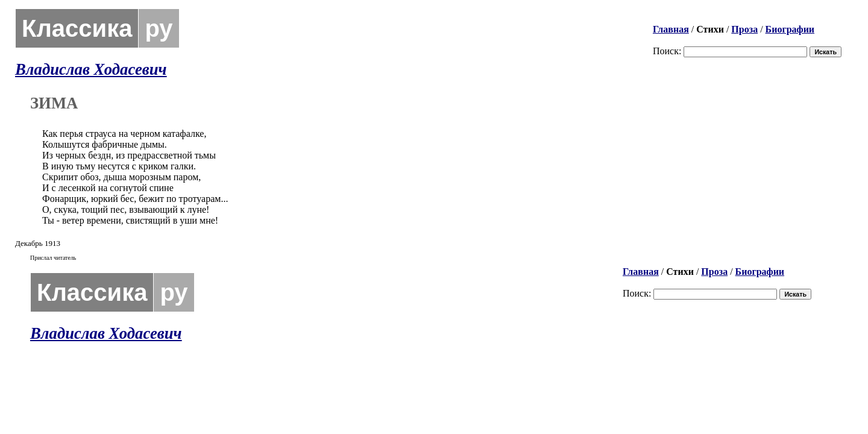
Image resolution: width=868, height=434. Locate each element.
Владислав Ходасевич (91, 69)
